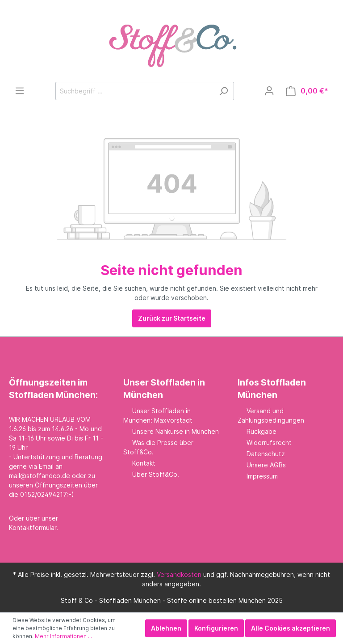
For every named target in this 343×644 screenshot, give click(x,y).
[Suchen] (224, 91)
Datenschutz (266, 454)
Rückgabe (261, 431)
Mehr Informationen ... (63, 636)
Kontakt (144, 463)
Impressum (262, 476)
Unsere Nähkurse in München (176, 431)
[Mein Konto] (269, 91)
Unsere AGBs (266, 465)
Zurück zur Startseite (172, 318)
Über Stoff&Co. (156, 474)
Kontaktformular (33, 527)
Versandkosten (179, 574)
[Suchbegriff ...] (134, 91)
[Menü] (20, 91)
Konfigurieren (216, 628)
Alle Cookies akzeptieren (291, 628)
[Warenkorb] (307, 91)
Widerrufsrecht (269, 443)
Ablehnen (166, 628)
